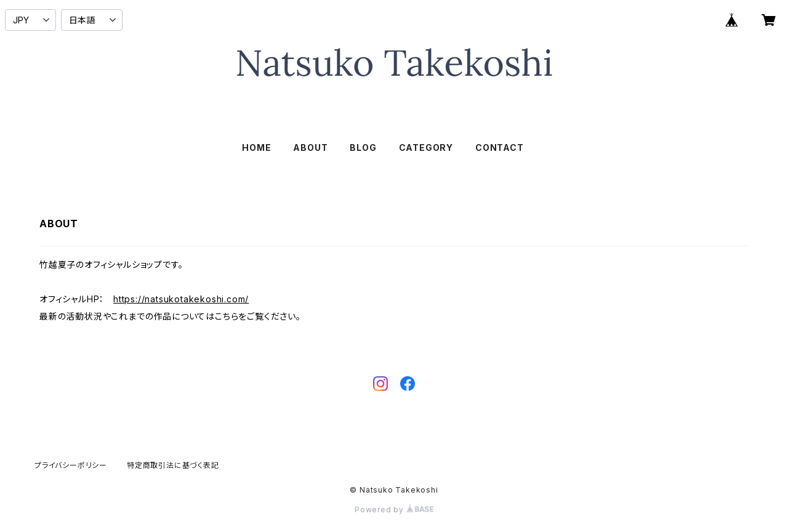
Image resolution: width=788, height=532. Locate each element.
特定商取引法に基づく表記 (173, 465)
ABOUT (310, 147)
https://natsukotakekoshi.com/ (181, 299)
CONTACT (500, 147)
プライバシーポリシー (71, 465)
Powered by (394, 510)
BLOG (363, 147)
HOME (256, 147)
